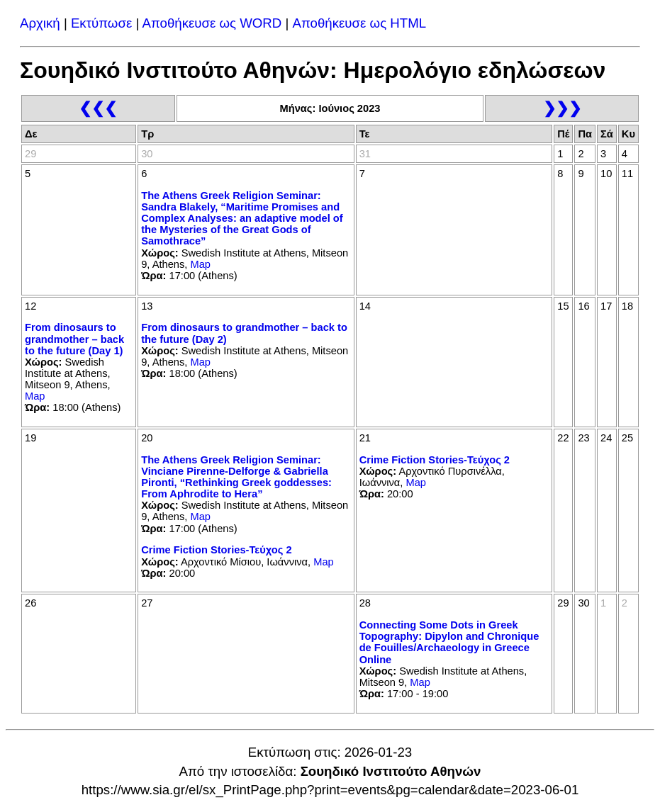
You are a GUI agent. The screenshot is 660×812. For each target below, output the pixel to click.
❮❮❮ (98, 108)
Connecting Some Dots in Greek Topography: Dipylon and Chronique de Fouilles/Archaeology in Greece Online (449, 642)
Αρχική (40, 23)
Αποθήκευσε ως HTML (360, 23)
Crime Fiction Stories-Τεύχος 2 (216, 550)
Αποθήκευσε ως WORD (212, 23)
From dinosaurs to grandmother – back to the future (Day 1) (74, 339)
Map (200, 264)
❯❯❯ (562, 108)
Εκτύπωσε (101, 23)
